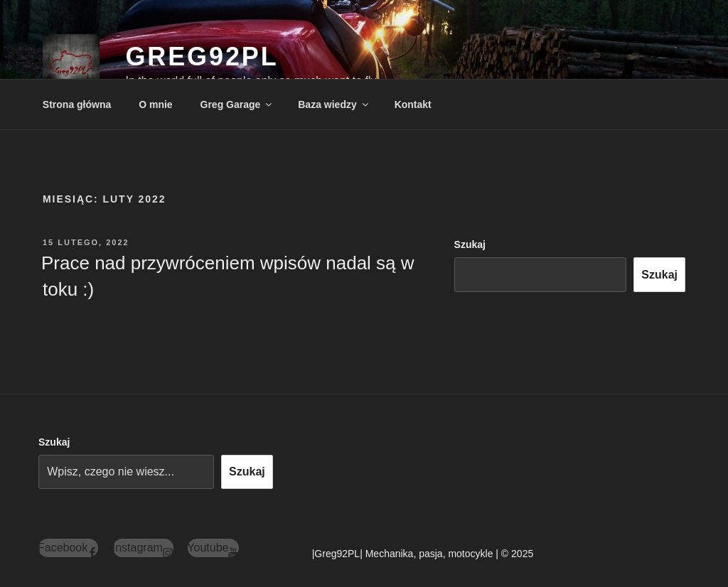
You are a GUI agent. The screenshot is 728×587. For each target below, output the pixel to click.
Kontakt (413, 104)
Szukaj (470, 244)
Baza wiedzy (334, 104)
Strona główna (77, 104)
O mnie (155, 104)
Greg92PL (202, 56)
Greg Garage (237, 104)
